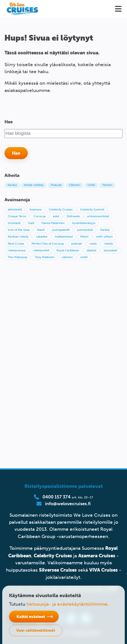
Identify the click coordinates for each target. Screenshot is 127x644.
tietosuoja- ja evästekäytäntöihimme (67, 604)
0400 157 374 (56, 497)
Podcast (56, 185)
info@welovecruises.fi (68, 504)
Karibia (12, 185)
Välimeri (74, 185)
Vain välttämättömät (36, 630)
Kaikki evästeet (31, 616)
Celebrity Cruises (53, 556)
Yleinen (107, 185)
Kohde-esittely (34, 185)
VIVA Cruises (103, 570)
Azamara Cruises (97, 556)
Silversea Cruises (58, 570)
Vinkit (91, 185)
